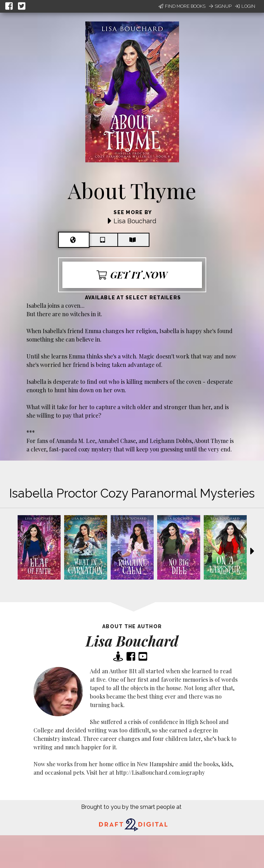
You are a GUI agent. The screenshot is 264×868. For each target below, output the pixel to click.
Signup (220, 6)
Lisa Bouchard (135, 221)
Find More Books (182, 6)
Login (245, 6)
